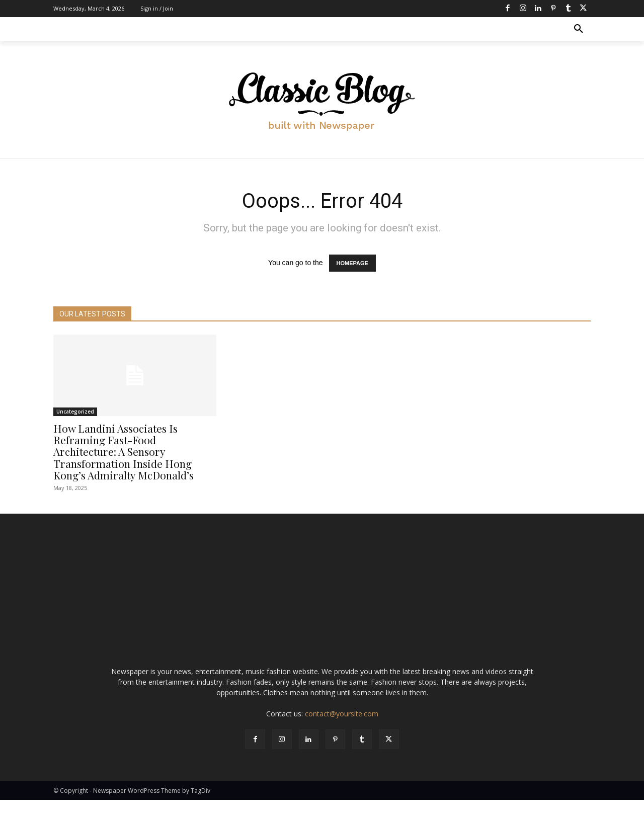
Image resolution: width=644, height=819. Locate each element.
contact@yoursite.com (342, 733)
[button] (579, 29)
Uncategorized (75, 412)
